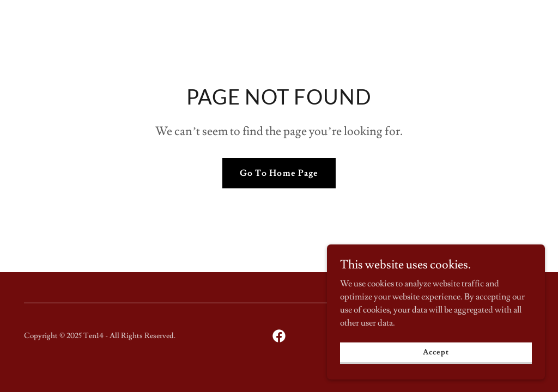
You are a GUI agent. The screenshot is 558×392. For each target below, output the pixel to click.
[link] (279, 336)
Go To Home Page (279, 173)
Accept (436, 367)
